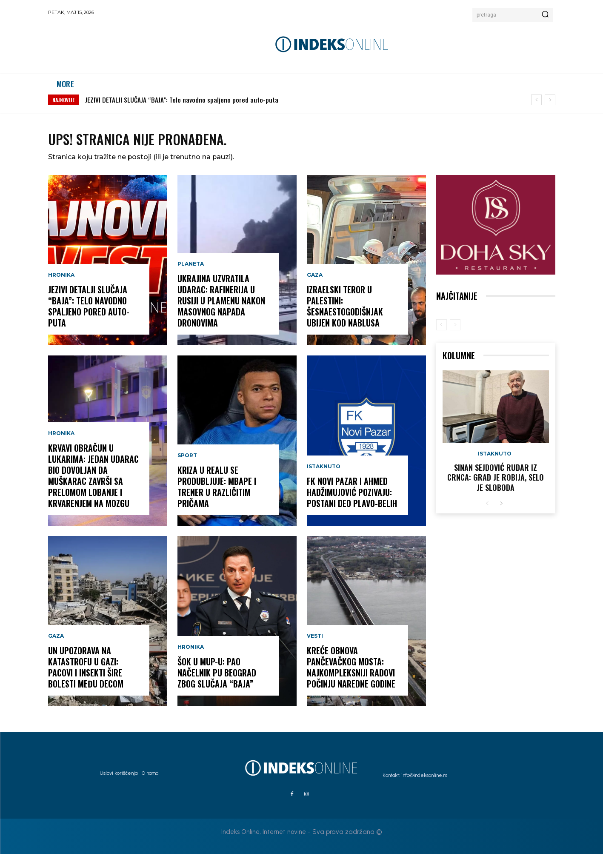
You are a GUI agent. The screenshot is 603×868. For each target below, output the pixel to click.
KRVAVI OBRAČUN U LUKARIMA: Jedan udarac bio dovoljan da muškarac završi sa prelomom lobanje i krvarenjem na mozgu (93, 490)
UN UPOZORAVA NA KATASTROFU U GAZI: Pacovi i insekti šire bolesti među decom (86, 682)
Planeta (191, 278)
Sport (187, 470)
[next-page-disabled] (455, 339)
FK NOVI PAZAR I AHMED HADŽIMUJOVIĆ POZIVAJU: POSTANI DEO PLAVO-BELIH (352, 507)
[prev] (536, 109)
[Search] (545, 15)
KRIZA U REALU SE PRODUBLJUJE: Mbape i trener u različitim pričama (217, 501)
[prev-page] (442, 339)
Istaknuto (324, 481)
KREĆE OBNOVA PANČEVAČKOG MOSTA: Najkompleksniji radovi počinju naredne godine (351, 682)
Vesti (315, 650)
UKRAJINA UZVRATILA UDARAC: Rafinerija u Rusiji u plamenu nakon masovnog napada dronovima (221, 315)
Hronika (61, 289)
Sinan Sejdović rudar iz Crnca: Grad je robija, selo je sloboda (496, 491)
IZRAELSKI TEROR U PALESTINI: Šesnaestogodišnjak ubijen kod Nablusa (345, 321)
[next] (550, 109)
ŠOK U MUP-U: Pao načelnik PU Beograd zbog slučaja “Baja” (217, 687)
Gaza (56, 650)
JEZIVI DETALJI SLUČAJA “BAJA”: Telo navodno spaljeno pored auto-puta (182, 109)
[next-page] (501, 518)
